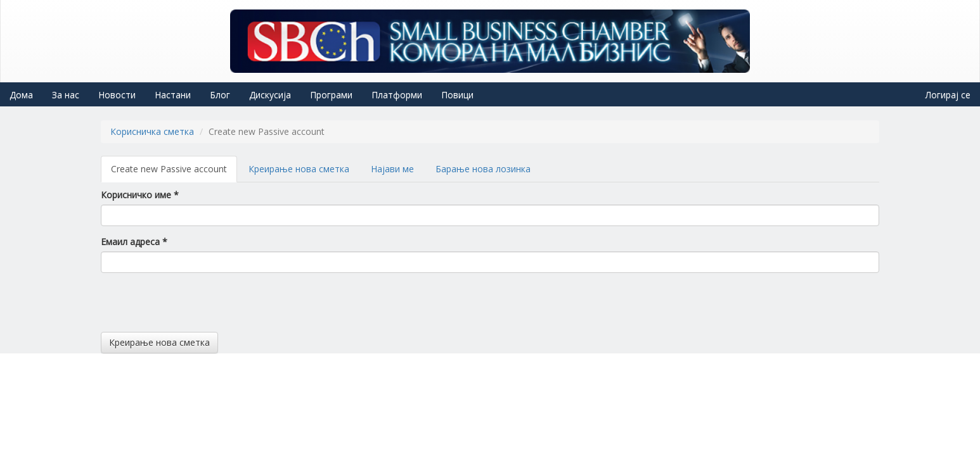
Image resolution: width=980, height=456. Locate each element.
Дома (21, 95)
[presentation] (197, 307)
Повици (457, 95)
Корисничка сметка (152, 131)
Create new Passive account (174, 173)
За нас (66, 95)
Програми (331, 95)
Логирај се (948, 95)
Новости (117, 95)
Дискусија (270, 95)
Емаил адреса (134, 242)
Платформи (397, 95)
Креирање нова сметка (299, 169)
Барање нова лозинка (483, 169)
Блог (220, 95)
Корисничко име (140, 195)
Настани (173, 95)
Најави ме (392, 169)
